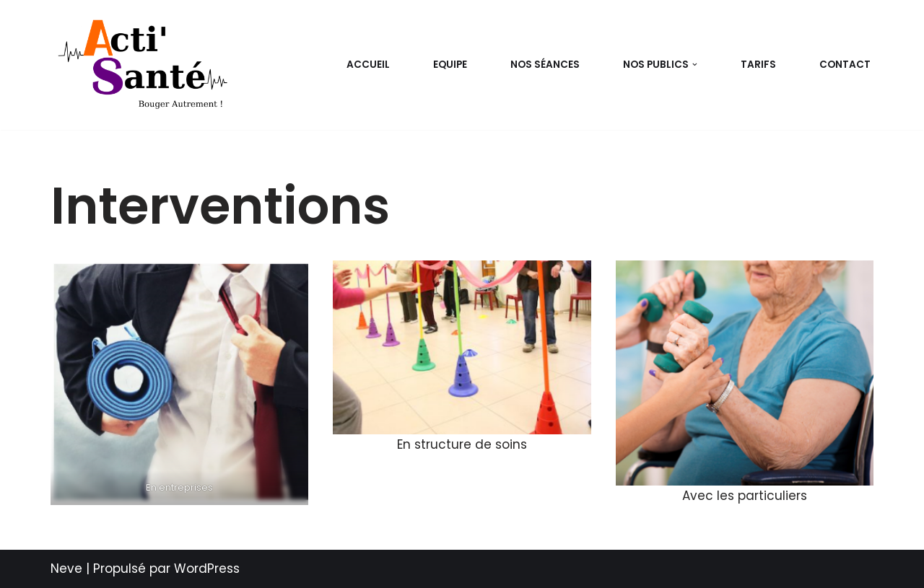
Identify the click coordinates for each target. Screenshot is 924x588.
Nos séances (545, 65)
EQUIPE (450, 65)
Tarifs (758, 65)
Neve (66, 569)
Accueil (368, 65)
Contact (845, 65)
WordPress (207, 569)
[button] (695, 65)
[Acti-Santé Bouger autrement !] (146, 65)
